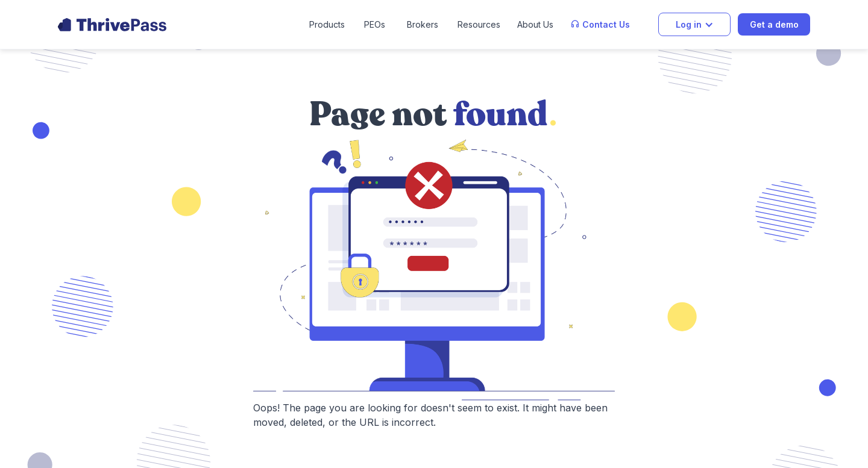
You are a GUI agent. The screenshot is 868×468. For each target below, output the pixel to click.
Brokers (423, 24)
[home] (112, 25)
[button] (327, 24)
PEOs (375, 24)
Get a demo (774, 24)
